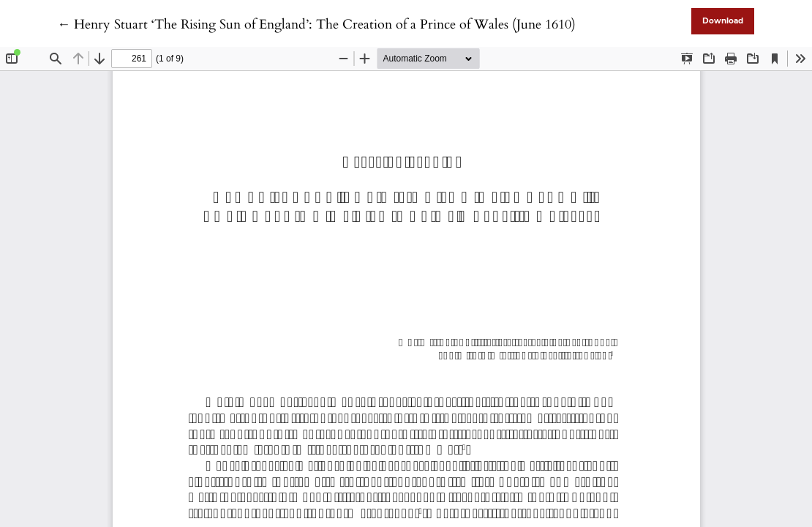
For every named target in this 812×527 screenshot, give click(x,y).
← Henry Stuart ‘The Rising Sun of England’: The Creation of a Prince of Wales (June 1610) (316, 25)
